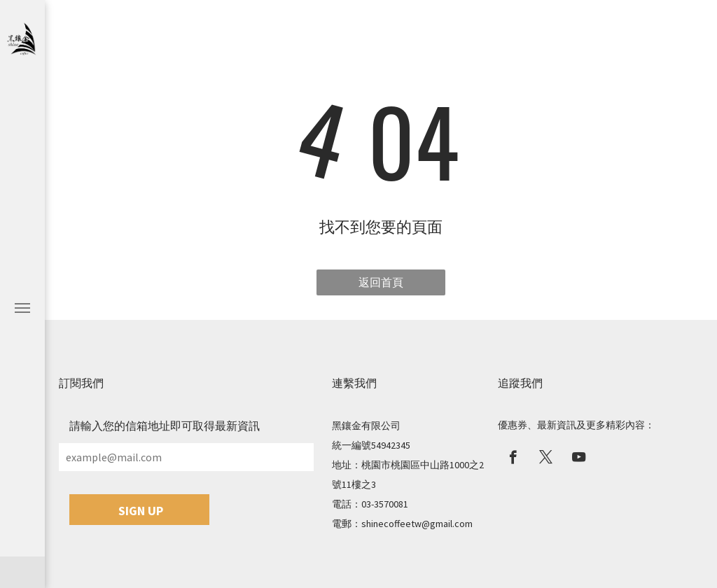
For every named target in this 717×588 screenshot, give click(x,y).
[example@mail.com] (186, 457)
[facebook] (513, 459)
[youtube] (579, 459)
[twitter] (546, 459)
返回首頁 (381, 282)
